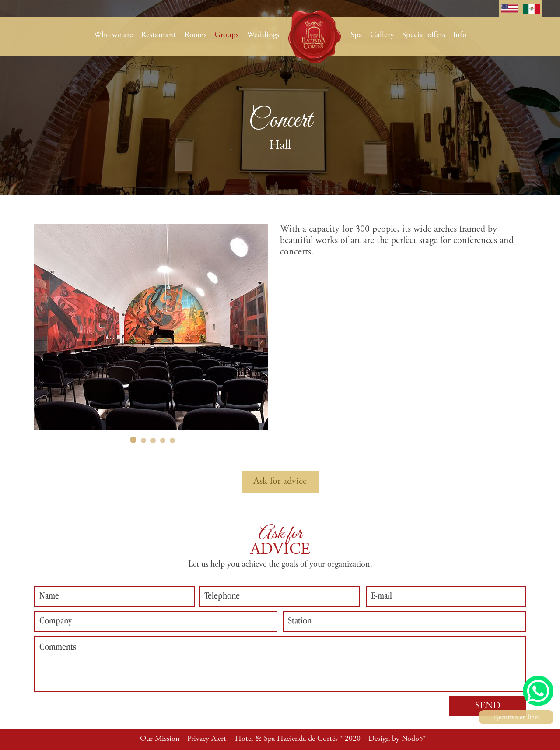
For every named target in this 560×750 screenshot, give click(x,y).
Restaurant (158, 35)
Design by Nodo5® (397, 739)
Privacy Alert (207, 739)
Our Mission (160, 739)
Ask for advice (280, 482)
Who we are (113, 35)
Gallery (382, 35)
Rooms (195, 35)
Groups (226, 35)
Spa (356, 35)
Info (460, 35)
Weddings (263, 35)
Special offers (423, 35)
